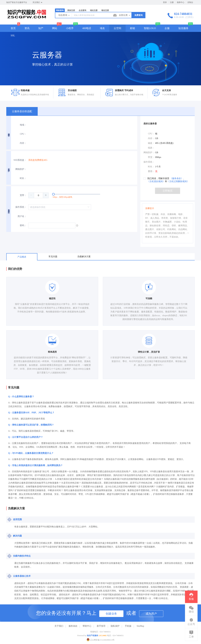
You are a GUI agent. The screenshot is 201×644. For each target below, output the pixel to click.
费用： (151, 171)
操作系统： (21, 207)
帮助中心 (87, 626)
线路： (151, 148)
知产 (41, 28)
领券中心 (181, 2)
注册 (172, 2)
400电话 (87, 28)
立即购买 (168, 191)
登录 (165, 2)
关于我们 (59, 626)
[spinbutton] (38, 195)
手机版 (128, 626)
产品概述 (22, 257)
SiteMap (140, 626)
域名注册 (94, 10)
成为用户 (151, 614)
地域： (23, 125)
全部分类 (125, 15)
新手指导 (101, 626)
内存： (23, 143)
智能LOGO (150, 28)
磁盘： (151, 143)
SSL (13, 35)
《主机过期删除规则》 (178, 181)
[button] (31, 195)
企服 (167, 28)
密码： (23, 225)
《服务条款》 (177, 178)
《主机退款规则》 (156, 181)
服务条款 (73, 626)
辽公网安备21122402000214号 (101, 640)
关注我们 (38, 3)
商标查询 (60, 10)
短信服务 (183, 28)
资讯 (27, 28)
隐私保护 (115, 626)
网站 (55, 28)
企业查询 (82, 10)
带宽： (151, 157)
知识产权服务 (92, 636)
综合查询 (64, 15)
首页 (13, 28)
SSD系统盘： (20, 160)
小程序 (70, 28)
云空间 (117, 28)
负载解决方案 (84, 257)
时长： (23, 178)
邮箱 (133, 28)
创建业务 (111, 614)
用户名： (22, 216)
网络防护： (21, 169)
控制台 (190, 2)
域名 (102, 28)
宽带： (23, 195)
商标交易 (71, 10)
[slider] (83, 195)
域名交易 (105, 10)
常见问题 (53, 257)
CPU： (23, 134)
